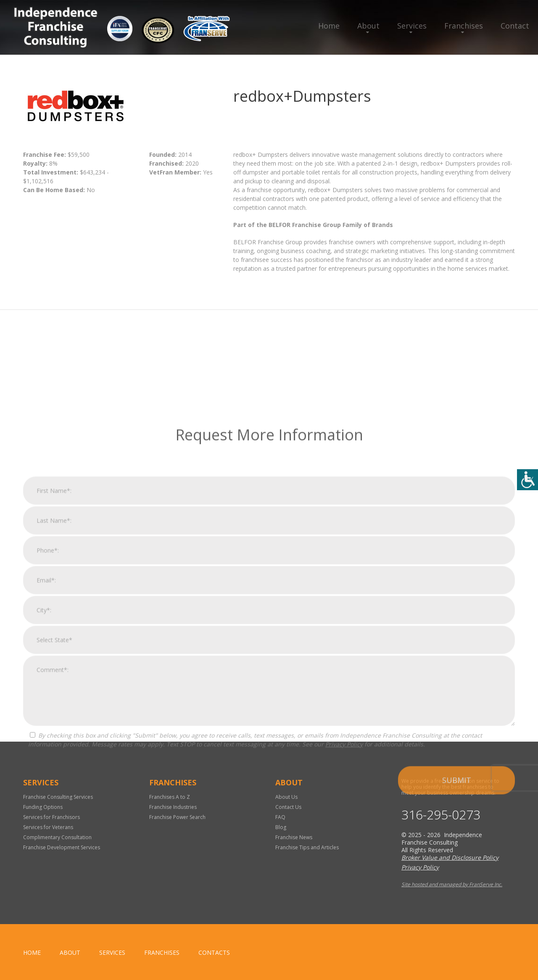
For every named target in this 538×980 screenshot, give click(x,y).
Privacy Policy (344, 864)
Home (329, 26)
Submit (457, 900)
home (32, 952)
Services (412, 26)
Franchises (464, 26)
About (368, 26)
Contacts (214, 952)
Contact (515, 26)
